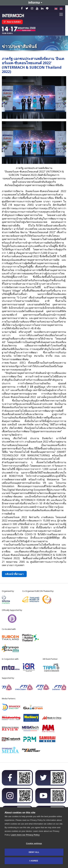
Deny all (34, 852)
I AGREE (34, 861)
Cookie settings (34, 843)
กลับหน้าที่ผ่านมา (14, 574)
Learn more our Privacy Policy (25, 835)
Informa (34, 3)
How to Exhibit (12, 22)
